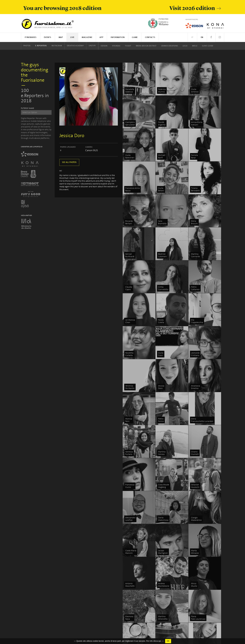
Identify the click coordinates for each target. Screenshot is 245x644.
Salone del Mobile (203, 601)
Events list (132, 560)
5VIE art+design (169, 586)
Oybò (130, 630)
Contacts (150, 37)
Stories (199, 571)
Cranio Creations (170, 46)
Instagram (57, 46)
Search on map (134, 564)
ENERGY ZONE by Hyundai (173, 564)
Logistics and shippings (206, 597)
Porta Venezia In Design (172, 604)
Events (48, 37)
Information (118, 37)
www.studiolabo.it (32, 587)
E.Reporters (41, 46)
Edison (104, 46)
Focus (198, 560)
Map (61, 37)
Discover (199, 564)
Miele (195, 46)
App (101, 37)
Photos (27, 46)
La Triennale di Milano (171, 626)
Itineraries (31, 37)
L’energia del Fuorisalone (172, 560)
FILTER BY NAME (28, 108)
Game (135, 37)
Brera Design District (146, 46)
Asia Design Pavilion (170, 615)
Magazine (87, 37)
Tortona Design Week (171, 571)
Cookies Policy (40, 614)
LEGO (185, 46)
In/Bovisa (166, 629)
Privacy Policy (27, 614)
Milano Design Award (171, 633)
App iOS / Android (135, 567)
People (198, 567)
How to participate (204, 590)
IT (192, 37)
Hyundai (116, 46)
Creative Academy (75, 46)
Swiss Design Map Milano (173, 575)
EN (202, 37)
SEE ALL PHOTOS (69, 162)
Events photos (134, 582)
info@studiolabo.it (32, 584)
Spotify (92, 46)
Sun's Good (208, 46)
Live (72, 37)
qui (160, 641)
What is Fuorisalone (204, 586)
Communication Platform (207, 593)
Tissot (128, 46)
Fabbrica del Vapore (170, 637)
